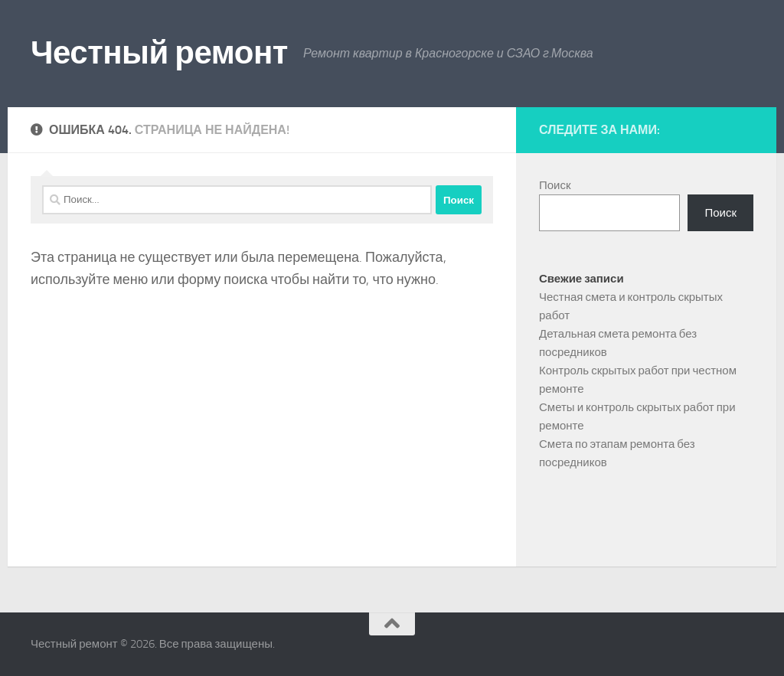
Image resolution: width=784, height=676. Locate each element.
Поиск (555, 185)
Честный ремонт (159, 53)
